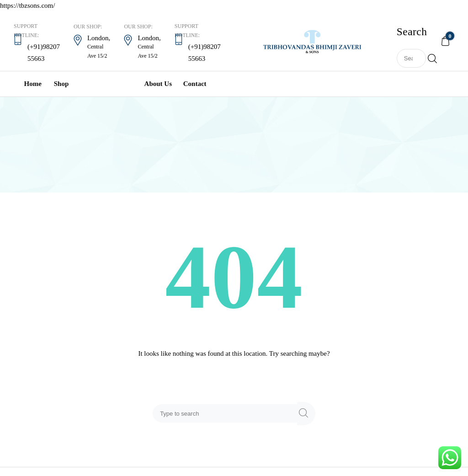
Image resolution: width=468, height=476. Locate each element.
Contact (195, 84)
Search (431, 59)
